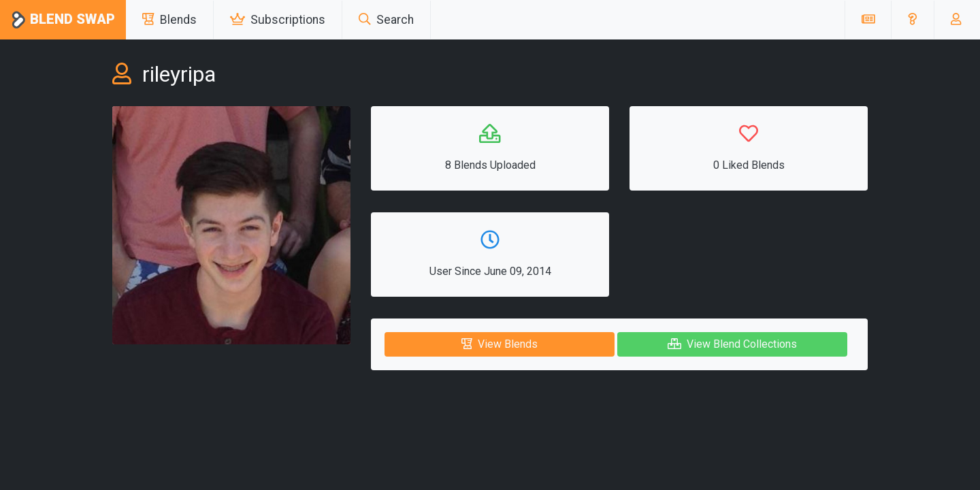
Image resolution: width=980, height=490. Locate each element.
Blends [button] (169, 20)
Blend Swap (63, 20)
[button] (912, 20)
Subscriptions (278, 20)
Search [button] (386, 20)
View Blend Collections (732, 344)
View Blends (500, 344)
